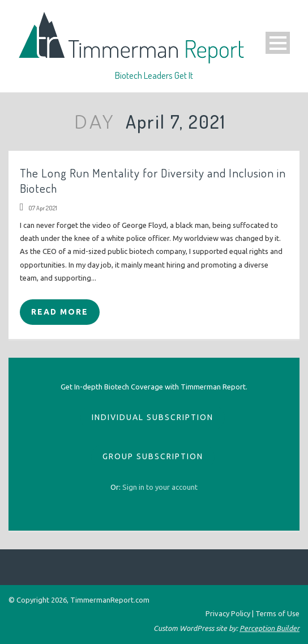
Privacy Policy (228, 613)
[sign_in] (160, 487)
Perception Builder (269, 628)
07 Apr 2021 (43, 208)
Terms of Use (277, 613)
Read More (60, 312)
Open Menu (278, 43)
